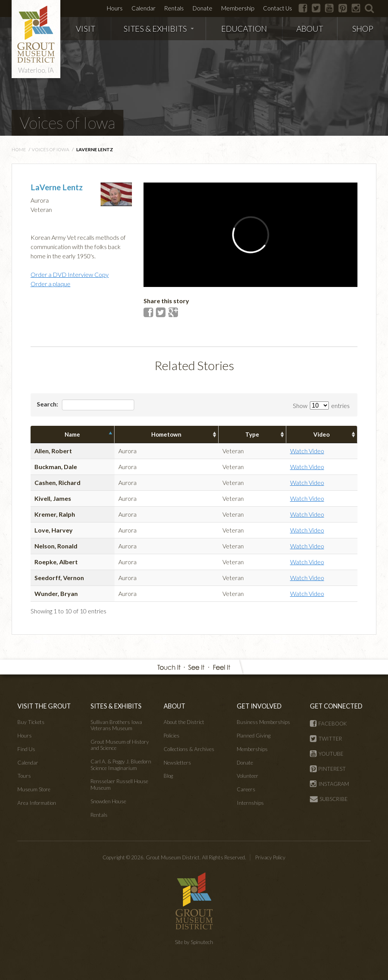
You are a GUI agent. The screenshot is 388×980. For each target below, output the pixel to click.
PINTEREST (328, 769)
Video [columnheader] (321, 434)
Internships (250, 803)
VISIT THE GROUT (44, 706)
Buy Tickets (31, 722)
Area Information (37, 803)
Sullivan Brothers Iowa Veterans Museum (116, 725)
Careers (246, 789)
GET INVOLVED (259, 706)
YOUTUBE (327, 754)
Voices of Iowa (68, 123)
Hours (115, 8)
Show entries (321, 405)
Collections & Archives (189, 749)
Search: (85, 405)
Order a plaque (50, 284)
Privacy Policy (270, 857)
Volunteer (248, 776)
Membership (238, 8)
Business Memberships (263, 722)
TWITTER (326, 739)
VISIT (85, 28)
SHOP (363, 28)
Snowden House (108, 801)
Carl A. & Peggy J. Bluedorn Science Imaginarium (121, 765)
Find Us (26, 749)
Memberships (252, 749)
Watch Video (307, 451)
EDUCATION (244, 28)
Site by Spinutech (194, 942)
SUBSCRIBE (329, 799)
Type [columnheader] (252, 434)
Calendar (144, 8)
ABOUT (310, 28)
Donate (203, 8)
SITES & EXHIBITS (159, 28)
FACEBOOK (328, 724)
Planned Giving (254, 736)
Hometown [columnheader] (166, 434)
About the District (184, 722)
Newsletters (177, 763)
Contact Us (278, 8)
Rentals (174, 8)
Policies (172, 736)
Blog (168, 776)
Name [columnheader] (72, 434)
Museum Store (34, 789)
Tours (24, 776)
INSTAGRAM (329, 784)
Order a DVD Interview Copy (70, 274)
